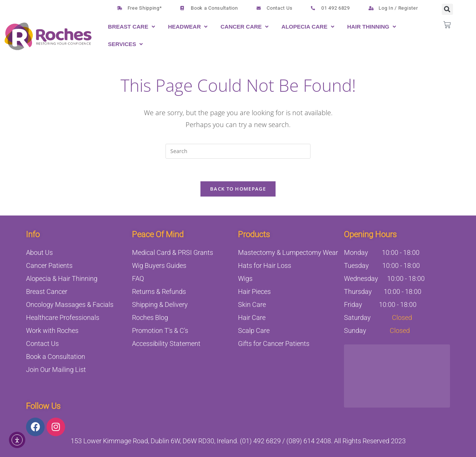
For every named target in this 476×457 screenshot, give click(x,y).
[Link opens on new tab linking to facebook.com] (35, 427)
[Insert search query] (238, 151)
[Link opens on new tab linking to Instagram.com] (56, 427)
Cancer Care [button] (241, 27)
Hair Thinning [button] (368, 27)
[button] (132, 27)
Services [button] (122, 44)
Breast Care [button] (128, 27)
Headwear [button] (184, 27)
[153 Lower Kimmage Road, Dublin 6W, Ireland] (397, 376)
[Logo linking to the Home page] (48, 36)
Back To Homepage (238, 189)
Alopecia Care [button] (305, 27)
